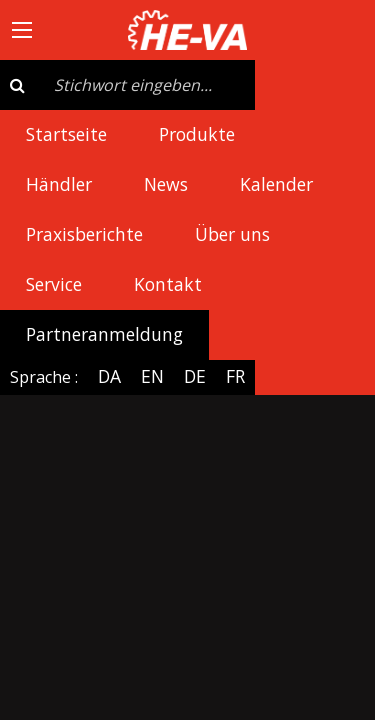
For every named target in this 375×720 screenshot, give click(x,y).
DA (109, 376)
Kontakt (168, 284)
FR (235, 376)
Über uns (232, 234)
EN (152, 376)
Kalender (276, 184)
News (166, 184)
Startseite (66, 134)
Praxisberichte (84, 234)
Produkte (197, 134)
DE (195, 376)
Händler (59, 184)
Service (54, 284)
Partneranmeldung (104, 334)
